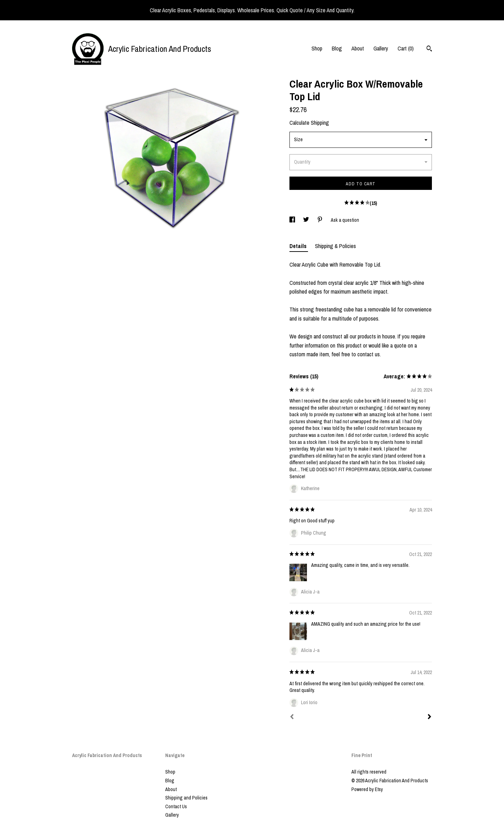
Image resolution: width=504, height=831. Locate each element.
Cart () (406, 48)
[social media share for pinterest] (320, 220)
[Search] (429, 49)
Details (299, 246)
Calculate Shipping (309, 123)
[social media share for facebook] (293, 220)
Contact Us (176, 806)
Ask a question (345, 220)
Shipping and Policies (186, 798)
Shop (317, 48)
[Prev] (292, 717)
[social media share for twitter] (307, 220)
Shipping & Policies (335, 246)
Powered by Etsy (367, 789)
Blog (337, 48)
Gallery (381, 48)
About (358, 48)
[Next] (429, 717)
